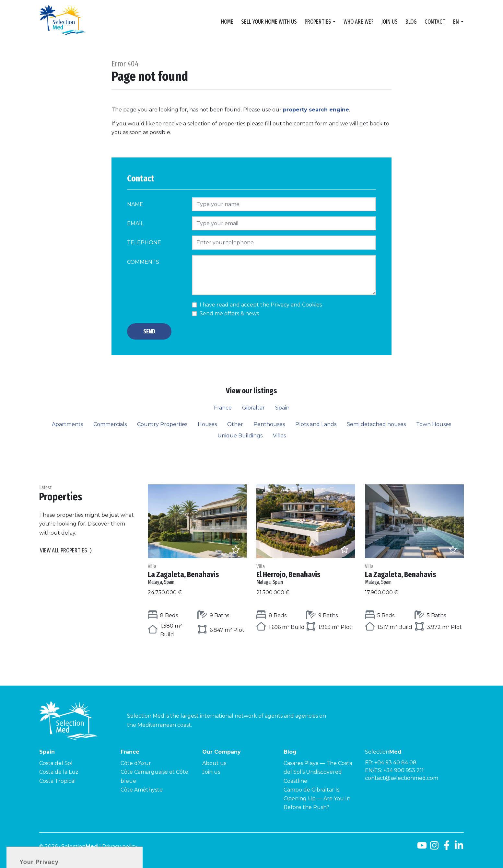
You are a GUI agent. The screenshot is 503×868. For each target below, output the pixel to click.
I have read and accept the (261, 305)
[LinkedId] (459, 848)
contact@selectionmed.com (402, 778)
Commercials (110, 424)
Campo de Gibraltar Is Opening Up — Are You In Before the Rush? (317, 799)
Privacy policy (120, 846)
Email (135, 223)
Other (235, 424)
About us (214, 763)
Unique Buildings (240, 436)
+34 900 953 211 (404, 770)
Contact (435, 22)
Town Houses (434, 424)
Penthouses (269, 424)
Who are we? (358, 22)
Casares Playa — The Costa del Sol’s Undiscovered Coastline (318, 772)
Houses (207, 424)
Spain (282, 408)
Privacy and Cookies (296, 305)
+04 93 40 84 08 (395, 763)
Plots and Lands (316, 424)
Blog (411, 22)
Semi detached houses (376, 424)
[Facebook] (447, 848)
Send (149, 331)
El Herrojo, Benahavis (306, 574)
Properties (318, 22)
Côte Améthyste (142, 790)
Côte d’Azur (136, 763)
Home (227, 22)
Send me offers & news (229, 313)
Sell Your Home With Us (269, 22)
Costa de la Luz (59, 772)
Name (135, 204)
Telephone (144, 243)
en (456, 22)
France (223, 408)
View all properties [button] (66, 551)
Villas (279, 436)
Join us (389, 22)
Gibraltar (253, 408)
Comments (143, 262)
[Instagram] (434, 848)
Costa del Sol (56, 763)
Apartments (67, 424)
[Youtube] (422, 848)
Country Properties (162, 424)
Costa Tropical (58, 781)
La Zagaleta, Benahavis (197, 574)
